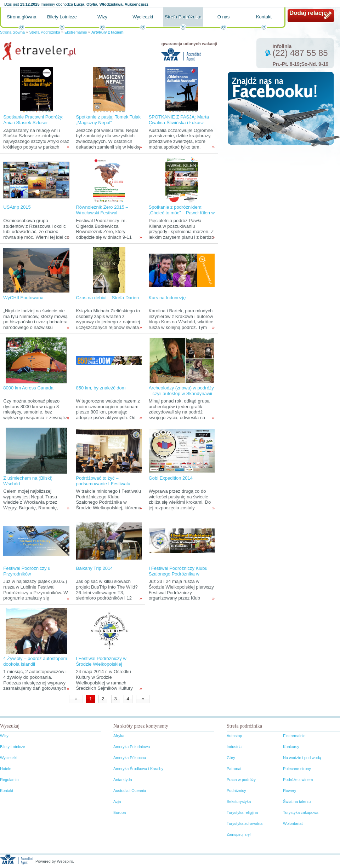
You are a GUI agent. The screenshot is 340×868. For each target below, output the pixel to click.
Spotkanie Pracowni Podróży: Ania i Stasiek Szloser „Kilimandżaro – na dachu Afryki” (33, 125)
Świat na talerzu (297, 802)
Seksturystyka (239, 802)
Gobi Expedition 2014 (171, 478)
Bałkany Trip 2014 (94, 568)
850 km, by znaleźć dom (101, 388)
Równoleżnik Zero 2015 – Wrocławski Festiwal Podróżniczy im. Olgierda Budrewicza (102, 216)
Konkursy (291, 747)
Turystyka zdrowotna (245, 823)
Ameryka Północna (130, 758)
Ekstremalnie (76, 32)
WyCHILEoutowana (23, 298)
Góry (231, 758)
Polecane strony (297, 769)
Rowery (290, 791)
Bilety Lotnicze (62, 17)
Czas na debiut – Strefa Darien (107, 298)
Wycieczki (143, 17)
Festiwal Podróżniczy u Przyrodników (27, 571)
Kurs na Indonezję (167, 298)
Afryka (119, 736)
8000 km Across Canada (28, 388)
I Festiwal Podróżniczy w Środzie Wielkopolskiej (101, 661)
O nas (224, 17)
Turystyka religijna (242, 812)
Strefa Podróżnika (183, 17)
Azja (117, 802)
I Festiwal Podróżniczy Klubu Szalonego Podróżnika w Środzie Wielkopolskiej (178, 574)
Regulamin (9, 780)
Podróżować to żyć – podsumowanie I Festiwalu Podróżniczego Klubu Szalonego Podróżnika (103, 487)
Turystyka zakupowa (301, 812)
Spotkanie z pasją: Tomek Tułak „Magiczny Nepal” (108, 120)
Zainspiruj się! (239, 834)
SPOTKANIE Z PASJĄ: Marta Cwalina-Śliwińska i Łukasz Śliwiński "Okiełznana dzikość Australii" (179, 125)
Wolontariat (293, 823)
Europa (120, 812)
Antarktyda (123, 780)
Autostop (234, 736)
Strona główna (21, 17)
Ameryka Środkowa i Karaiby (138, 769)
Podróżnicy (236, 791)
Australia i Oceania (130, 791)
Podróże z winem (298, 780)
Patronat (234, 769)
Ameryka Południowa (132, 747)
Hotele (6, 769)
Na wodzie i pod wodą (302, 758)
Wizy (102, 17)
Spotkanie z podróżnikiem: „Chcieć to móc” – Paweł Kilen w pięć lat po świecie (182, 213)
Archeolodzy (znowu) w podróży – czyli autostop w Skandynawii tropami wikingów (181, 394)
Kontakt (264, 17)
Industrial (235, 747)
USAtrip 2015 (17, 207)
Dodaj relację (308, 13)
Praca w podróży (241, 780)
